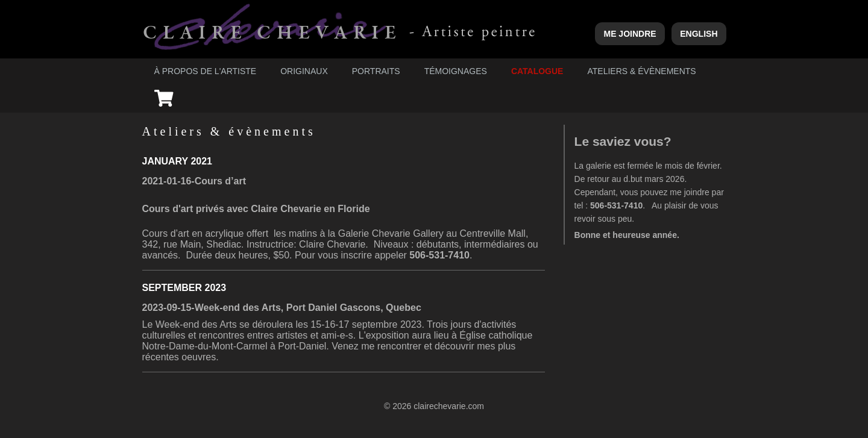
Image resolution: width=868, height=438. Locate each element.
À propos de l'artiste (206, 71)
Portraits (376, 71)
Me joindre (630, 34)
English (699, 34)
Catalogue (537, 71)
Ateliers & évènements (641, 71)
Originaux (304, 71)
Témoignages (456, 71)
